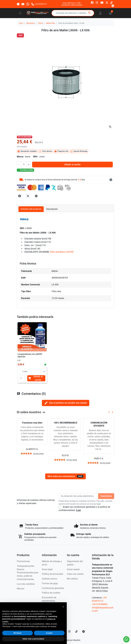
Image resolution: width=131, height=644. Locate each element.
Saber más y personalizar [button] (33, 639)
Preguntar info (61, 151)
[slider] (26, 453)
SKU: (35, 157)
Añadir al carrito (72, 165)
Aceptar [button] (49, 633)
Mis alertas (72, 579)
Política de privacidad (52, 574)
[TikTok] (76, 631)
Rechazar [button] (18, 633)
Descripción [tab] (52, 209)
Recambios (31, 23)
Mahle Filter (51, 23)
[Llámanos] (39, 4)
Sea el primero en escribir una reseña (66, 403)
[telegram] (113, 6)
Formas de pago (50, 583)
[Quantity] (23, 378)
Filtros (40, 23)
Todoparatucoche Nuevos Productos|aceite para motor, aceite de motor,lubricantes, (28, 573)
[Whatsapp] (28, 4)
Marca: (20, 157)
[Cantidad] (24, 164)
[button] (63, 607)
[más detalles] (111, 180)
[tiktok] (111, 2)
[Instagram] (70, 631)
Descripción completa (27, 151)
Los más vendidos (26, 584)
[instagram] (97, 2)
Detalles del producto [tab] (31, 209)
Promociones (23, 561)
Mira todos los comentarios (65, 476)
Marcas (21, 589)
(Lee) (78, 510)
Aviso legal (47, 569)
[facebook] (92, 2)
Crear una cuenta (75, 574)
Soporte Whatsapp (79, 151)
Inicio (21, 23)
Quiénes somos (49, 579)
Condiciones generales (53, 588)
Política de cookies (51, 593)
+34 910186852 (100, 604)
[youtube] (102, 2)
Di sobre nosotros (31, 412)
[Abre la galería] (110, 127)
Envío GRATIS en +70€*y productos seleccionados (72, 4)
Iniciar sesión (73, 569)
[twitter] (107, 2)
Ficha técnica (46, 151)
